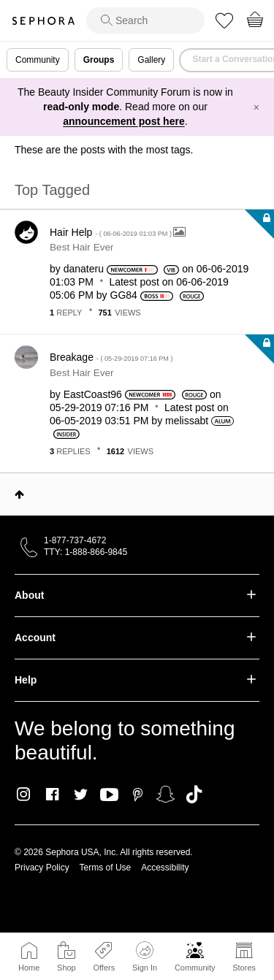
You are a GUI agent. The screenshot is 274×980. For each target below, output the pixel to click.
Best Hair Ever (82, 247)
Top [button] (19, 494)
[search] (145, 20)
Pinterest (138, 795)
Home (29, 968)
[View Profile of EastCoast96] (93, 394)
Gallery (151, 60)
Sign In (145, 957)
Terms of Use (106, 868)
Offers (104, 968)
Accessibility (165, 868)
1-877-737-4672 (75, 540)
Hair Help (111, 232)
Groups (99, 60)
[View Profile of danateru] (84, 269)
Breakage (111, 357)
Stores (244, 968)
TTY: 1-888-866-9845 (85, 552)
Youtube (109, 795)
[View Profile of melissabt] (187, 421)
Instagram (24, 795)
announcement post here (123, 121)
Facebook (52, 795)
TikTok (194, 795)
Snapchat (165, 795)
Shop (66, 968)
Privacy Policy (42, 868)
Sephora (43, 21)
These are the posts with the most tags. (104, 150)
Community (195, 968)
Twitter (81, 795)
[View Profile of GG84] (124, 295)
